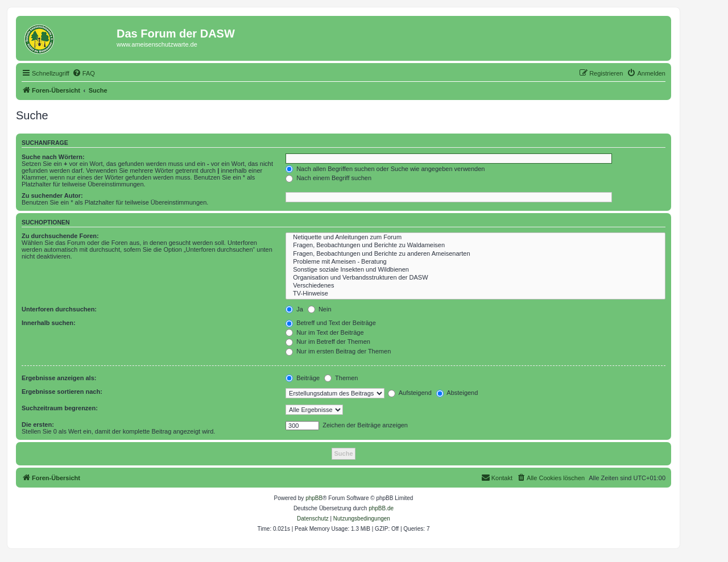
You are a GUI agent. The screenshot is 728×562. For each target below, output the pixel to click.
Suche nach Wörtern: (53, 157)
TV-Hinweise (475, 294)
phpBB (314, 498)
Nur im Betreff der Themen (328, 342)
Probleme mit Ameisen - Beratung (475, 262)
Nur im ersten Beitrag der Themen (338, 351)
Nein (320, 309)
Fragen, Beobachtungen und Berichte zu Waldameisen (475, 245)
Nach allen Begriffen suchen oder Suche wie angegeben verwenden (385, 169)
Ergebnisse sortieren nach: (62, 392)
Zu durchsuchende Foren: (60, 236)
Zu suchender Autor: (52, 195)
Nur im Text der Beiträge (324, 332)
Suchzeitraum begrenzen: (60, 408)
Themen (341, 378)
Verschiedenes (475, 286)
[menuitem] (84, 73)
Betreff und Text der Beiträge (331, 323)
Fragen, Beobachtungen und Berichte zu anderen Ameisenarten (475, 254)
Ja (294, 309)
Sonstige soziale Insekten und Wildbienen (475, 270)
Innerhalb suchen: (49, 323)
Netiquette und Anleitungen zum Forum (475, 238)
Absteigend (457, 393)
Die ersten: (38, 424)
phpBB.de (381, 508)
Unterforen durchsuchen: (59, 309)
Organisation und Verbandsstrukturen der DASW (475, 278)
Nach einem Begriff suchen (328, 178)
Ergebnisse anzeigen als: (59, 378)
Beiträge (303, 378)
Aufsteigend (410, 393)
